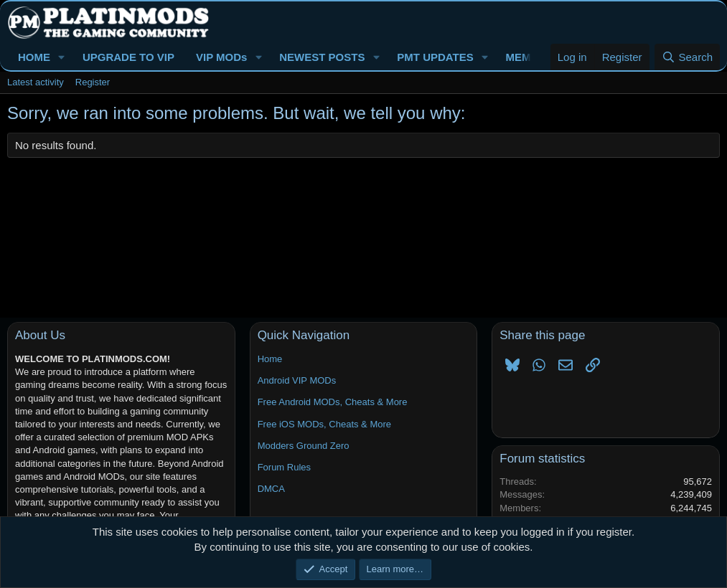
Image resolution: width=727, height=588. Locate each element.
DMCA (271, 489)
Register (93, 82)
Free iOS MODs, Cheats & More (324, 424)
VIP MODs (221, 57)
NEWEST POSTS (322, 57)
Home (270, 359)
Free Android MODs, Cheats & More (333, 402)
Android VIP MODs (297, 380)
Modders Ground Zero (304, 446)
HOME (34, 57)
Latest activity (36, 82)
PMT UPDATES (435, 57)
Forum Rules (284, 467)
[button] (62, 57)
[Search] (687, 57)
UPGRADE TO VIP (128, 57)
